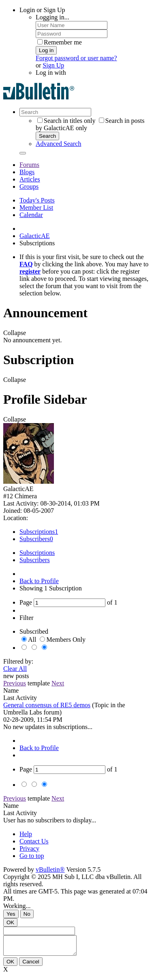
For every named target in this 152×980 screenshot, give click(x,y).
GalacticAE (35, 236)
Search (47, 136)
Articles (30, 179)
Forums (29, 165)
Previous (15, 683)
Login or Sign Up (42, 10)
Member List (36, 208)
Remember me (60, 42)
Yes (11, 914)
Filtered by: (18, 661)
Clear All (15, 669)
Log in (46, 50)
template (39, 683)
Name (11, 690)
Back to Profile (39, 581)
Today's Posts (37, 200)
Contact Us (34, 841)
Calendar (31, 215)
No (27, 914)
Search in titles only (66, 121)
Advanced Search (58, 144)
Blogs (27, 172)
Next (58, 683)
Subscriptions (37, 532)
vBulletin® (50, 869)
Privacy (29, 848)
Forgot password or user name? (76, 58)
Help (26, 834)
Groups (29, 187)
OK (10, 922)
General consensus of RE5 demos (47, 705)
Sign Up (53, 65)
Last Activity (20, 698)
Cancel (31, 965)
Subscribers (35, 539)
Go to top (32, 856)
